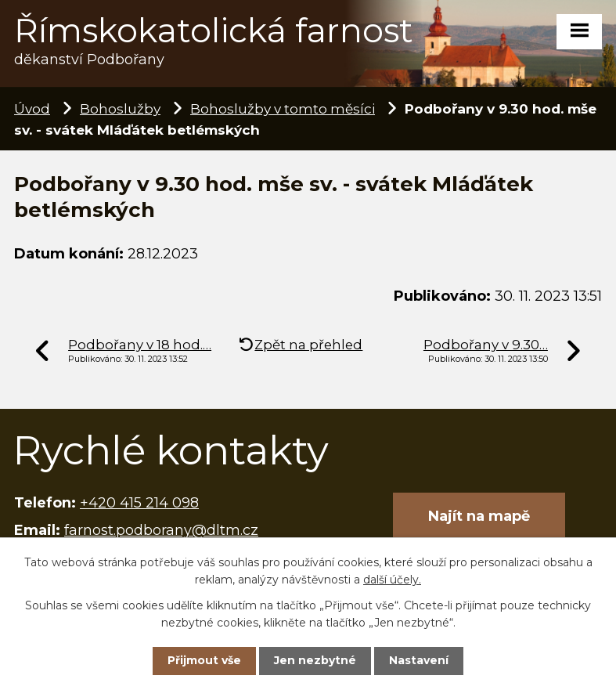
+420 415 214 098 (139, 503)
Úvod (32, 108)
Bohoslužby (120, 108)
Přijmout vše (204, 660)
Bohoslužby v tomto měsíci (283, 108)
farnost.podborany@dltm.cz (161, 530)
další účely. (392, 580)
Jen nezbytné (315, 660)
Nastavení (419, 660)
